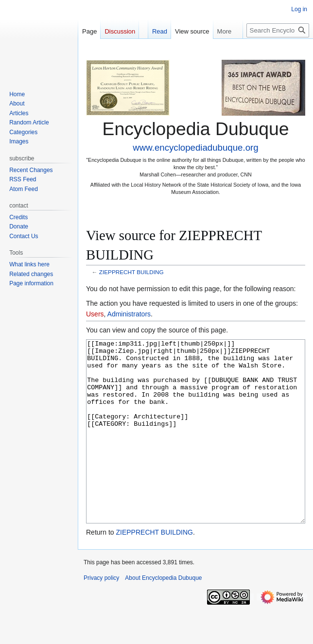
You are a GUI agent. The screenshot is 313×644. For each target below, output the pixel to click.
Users (95, 314)
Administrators (129, 314)
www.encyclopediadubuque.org (195, 148)
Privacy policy (101, 614)
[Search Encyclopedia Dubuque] (278, 30)
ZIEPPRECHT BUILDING (131, 272)
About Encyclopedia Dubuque (163, 614)
